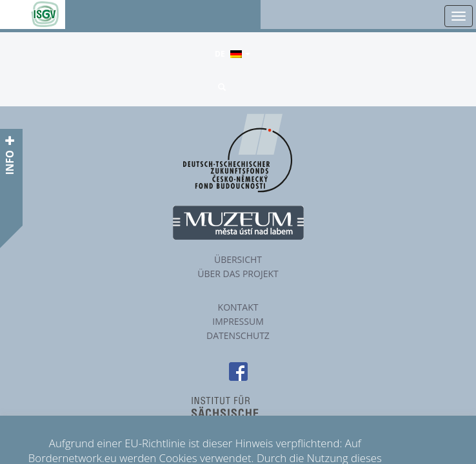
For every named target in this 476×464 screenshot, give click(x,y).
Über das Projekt (238, 274)
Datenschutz (238, 335)
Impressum (238, 321)
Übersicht (238, 259)
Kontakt (238, 307)
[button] (223, 87)
